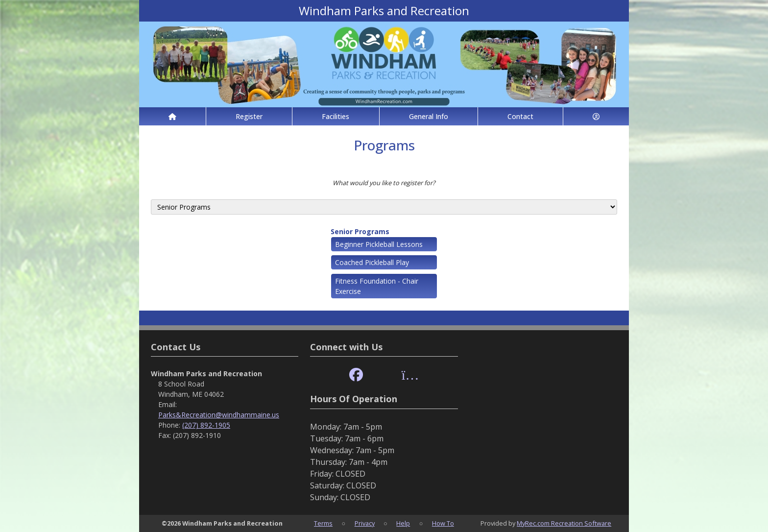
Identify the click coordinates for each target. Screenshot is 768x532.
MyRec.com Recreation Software (564, 523)
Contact (520, 116)
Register (249, 116)
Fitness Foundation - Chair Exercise (377, 286)
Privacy (365, 523)
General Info (429, 116)
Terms (323, 523)
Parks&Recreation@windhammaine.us (219, 415)
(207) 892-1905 (206, 425)
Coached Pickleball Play (372, 262)
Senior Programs (360, 231)
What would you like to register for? (384, 183)
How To (443, 523)
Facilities (336, 116)
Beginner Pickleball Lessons (379, 244)
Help (403, 523)
